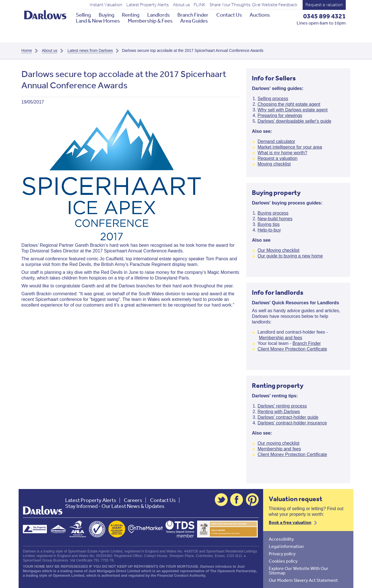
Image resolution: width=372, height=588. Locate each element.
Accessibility (281, 539)
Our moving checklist (279, 443)
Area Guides (194, 21)
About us (181, 5)
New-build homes (275, 219)
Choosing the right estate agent (289, 104)
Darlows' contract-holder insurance (292, 423)
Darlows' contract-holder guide (288, 417)
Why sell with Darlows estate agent (292, 110)
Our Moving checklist (279, 250)
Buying (106, 15)
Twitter (221, 500)
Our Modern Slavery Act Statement (303, 580)
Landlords (159, 15)
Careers (133, 500)
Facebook (237, 500)
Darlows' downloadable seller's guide (294, 121)
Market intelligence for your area (290, 147)
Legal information (286, 546)
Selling (83, 15)
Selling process (273, 99)
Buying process (273, 213)
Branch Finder (193, 15)
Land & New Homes (98, 21)
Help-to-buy (269, 230)
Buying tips (268, 224)
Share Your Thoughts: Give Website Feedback (253, 5)
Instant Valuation (106, 5)
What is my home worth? (282, 153)
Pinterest (252, 500)
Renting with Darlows (279, 412)
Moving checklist (274, 164)
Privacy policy (282, 554)
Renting (131, 15)
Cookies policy (283, 561)
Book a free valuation (290, 522)
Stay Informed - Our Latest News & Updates (115, 506)
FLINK (200, 5)
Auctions (260, 15)
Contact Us (229, 15)
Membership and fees (281, 338)
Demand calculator (276, 141)
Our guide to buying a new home (290, 256)
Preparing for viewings (280, 115)
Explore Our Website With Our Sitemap (299, 571)
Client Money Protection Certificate (292, 349)
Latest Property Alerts (148, 5)
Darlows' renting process (282, 406)
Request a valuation (324, 5)
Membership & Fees (150, 21)
